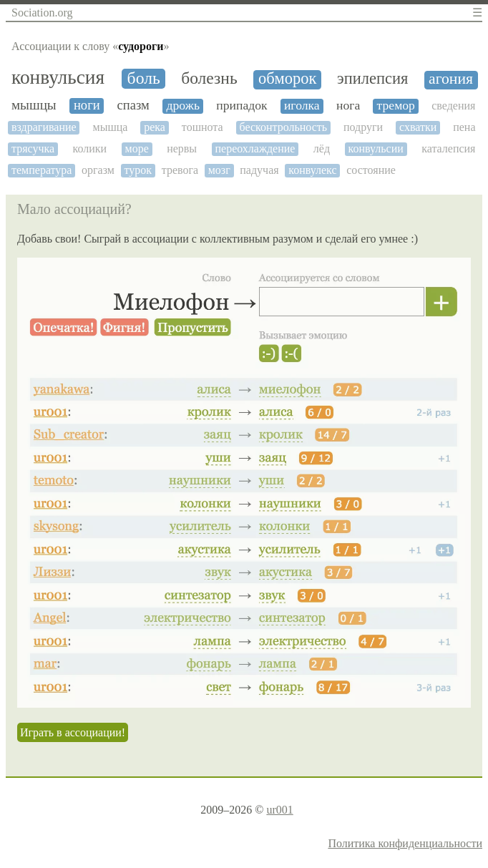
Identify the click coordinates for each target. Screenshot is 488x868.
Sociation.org (42, 13)
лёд (322, 148)
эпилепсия (372, 79)
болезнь (209, 78)
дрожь (183, 106)
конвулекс (312, 170)
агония (451, 79)
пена (464, 127)
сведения (453, 106)
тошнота (202, 127)
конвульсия (58, 77)
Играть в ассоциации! (73, 732)
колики (90, 148)
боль (144, 78)
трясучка (33, 148)
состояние (371, 170)
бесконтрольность (283, 127)
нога (348, 106)
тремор (396, 106)
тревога (180, 170)
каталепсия (448, 148)
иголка (302, 106)
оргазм (98, 170)
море (137, 148)
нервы (182, 148)
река (155, 127)
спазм (133, 105)
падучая (259, 170)
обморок (287, 79)
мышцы (34, 105)
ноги (87, 105)
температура (42, 170)
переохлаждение (255, 148)
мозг (219, 170)
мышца (111, 127)
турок (138, 170)
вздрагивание (44, 127)
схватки (418, 127)
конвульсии (375, 148)
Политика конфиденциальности (405, 843)
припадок (241, 106)
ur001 (279, 810)
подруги (363, 127)
